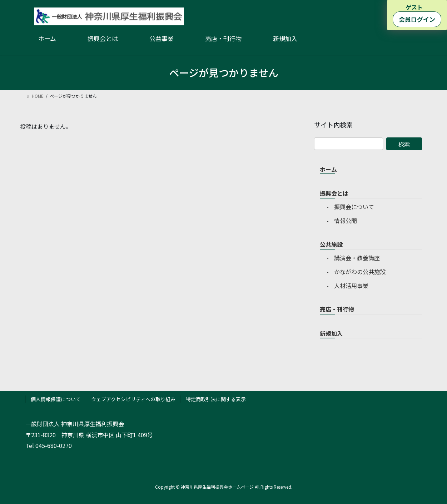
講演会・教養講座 (357, 258)
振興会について (354, 207)
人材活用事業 (351, 286)
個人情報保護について (56, 399)
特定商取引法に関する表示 (216, 399)
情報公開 (346, 221)
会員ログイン (417, 19)
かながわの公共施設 (360, 272)
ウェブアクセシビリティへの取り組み (133, 399)
